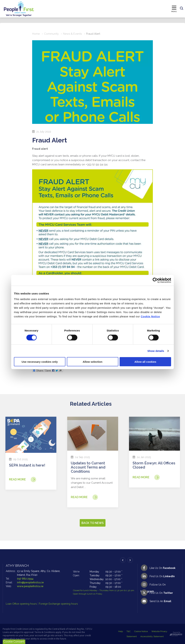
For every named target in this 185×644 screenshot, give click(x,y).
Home (36, 34)
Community (51, 34)
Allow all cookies (145, 362)
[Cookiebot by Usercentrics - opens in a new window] (155, 280)
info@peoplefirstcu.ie (30, 582)
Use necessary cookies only (40, 362)
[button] (182, 8)
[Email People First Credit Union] (160, 601)
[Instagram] (160, 584)
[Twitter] (160, 593)
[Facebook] (160, 568)
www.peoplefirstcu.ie (30, 586)
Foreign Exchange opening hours (58, 604)
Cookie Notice (150, 316)
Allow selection (92, 362)
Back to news (93, 523)
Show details (156, 351)
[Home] (15, 9)
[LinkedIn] (160, 576)
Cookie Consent (14, 642)
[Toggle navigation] (106, 9)
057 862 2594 (25, 579)
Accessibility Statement (152, 636)
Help (121, 631)
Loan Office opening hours (22, 604)
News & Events (72, 34)
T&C (129, 631)
